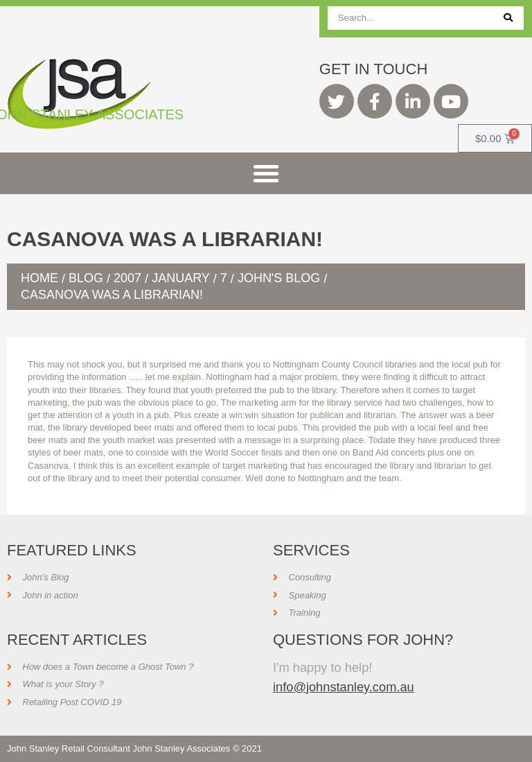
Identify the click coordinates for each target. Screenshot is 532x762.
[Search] (508, 18)
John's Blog (279, 278)
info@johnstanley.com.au (344, 687)
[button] (266, 173)
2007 (127, 278)
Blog (86, 278)
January (181, 278)
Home (39, 278)
